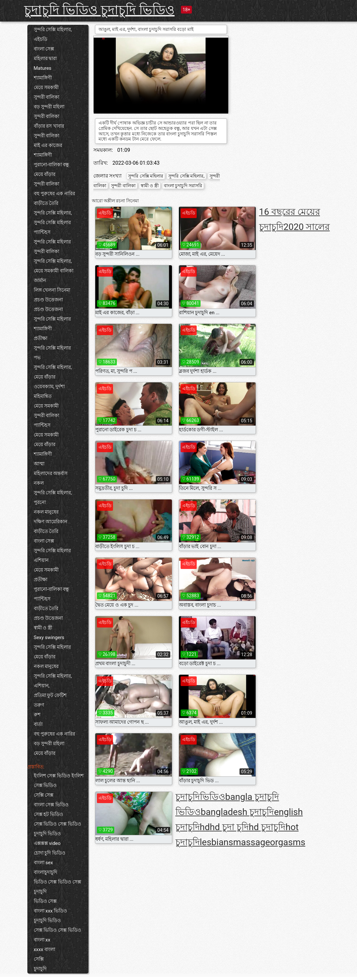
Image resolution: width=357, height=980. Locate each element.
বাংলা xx (42, 940)
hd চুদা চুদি (229, 827)
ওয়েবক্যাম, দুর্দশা (49, 387)
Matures (43, 68)
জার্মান (40, 280)
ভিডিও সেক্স (45, 901)
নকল (39, 483)
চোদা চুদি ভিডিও (50, 853)
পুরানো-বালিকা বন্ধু (52, 165)
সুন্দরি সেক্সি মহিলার (52, 223)
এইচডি (41, 39)
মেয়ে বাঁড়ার (45, 174)
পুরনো (40, 502)
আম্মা (39, 464)
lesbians (217, 842)
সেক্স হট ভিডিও (48, 814)
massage (252, 842)
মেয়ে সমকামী (46, 87)
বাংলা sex (43, 863)
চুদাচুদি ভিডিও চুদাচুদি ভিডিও (99, 10)
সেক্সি (39, 959)
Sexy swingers (49, 637)
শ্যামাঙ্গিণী (43, 78)
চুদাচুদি (40, 892)
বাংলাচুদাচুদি (46, 872)
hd (205, 827)
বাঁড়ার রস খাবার (49, 126)
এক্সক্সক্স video (47, 843)
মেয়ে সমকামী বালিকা (54, 271)
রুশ (37, 715)
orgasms (288, 842)
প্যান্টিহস (42, 232)
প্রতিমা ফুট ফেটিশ (50, 695)
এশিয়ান (41, 560)
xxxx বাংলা (45, 949)
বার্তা (38, 724)
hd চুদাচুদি (267, 827)
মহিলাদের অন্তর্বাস (51, 473)
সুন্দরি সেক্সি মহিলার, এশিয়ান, (53, 681)
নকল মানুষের (46, 512)
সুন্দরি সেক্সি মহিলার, (53, 30)
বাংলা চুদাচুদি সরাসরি (183, 186)
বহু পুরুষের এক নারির (54, 194)
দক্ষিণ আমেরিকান (51, 522)
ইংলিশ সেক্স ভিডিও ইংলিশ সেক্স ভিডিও (59, 781)
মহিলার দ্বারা (45, 59)
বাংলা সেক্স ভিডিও (51, 805)
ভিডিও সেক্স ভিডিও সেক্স (57, 882)
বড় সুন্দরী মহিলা (49, 107)
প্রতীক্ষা (41, 338)
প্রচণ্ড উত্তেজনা (48, 300)
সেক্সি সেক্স (44, 795)
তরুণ (39, 705)
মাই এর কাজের (48, 145)
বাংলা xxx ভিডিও (51, 911)
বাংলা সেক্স (44, 49)
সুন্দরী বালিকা (47, 97)
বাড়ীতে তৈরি (46, 203)
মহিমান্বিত (43, 396)
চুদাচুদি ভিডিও (47, 834)
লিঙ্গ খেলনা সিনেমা (52, 290)
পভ (37, 358)
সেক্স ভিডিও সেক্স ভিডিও (57, 824)
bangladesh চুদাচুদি (238, 812)
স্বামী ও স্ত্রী (43, 628)
